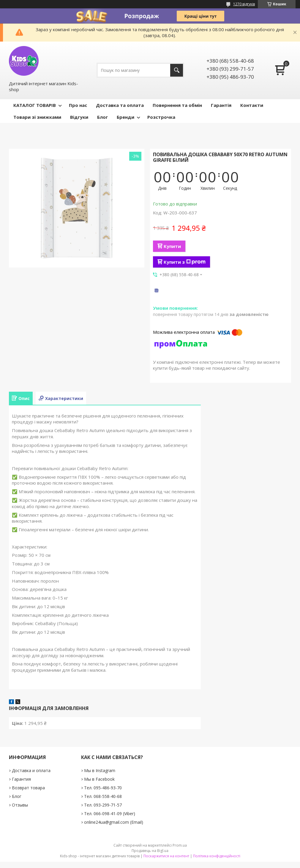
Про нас (78, 105)
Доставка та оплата (120, 105)
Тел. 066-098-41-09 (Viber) (110, 814)
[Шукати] (177, 70)
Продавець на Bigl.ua (150, 851)
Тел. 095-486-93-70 (103, 788)
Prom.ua (180, 845)
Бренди (125, 117)
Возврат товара (28, 788)
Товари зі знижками (37, 117)
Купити (172, 246)
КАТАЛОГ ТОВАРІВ (35, 105)
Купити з (185, 262)
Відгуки (79, 117)
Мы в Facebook (99, 779)
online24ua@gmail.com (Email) (114, 822)
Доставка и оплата (31, 770)
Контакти (252, 105)
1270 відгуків (244, 4)
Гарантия (21, 779)
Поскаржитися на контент (166, 856)
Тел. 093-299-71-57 (103, 805)
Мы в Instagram (100, 770)
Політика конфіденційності (217, 856)
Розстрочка (161, 117)
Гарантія (221, 105)
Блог (102, 117)
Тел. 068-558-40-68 (103, 796)
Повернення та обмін (177, 105)
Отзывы (20, 805)
